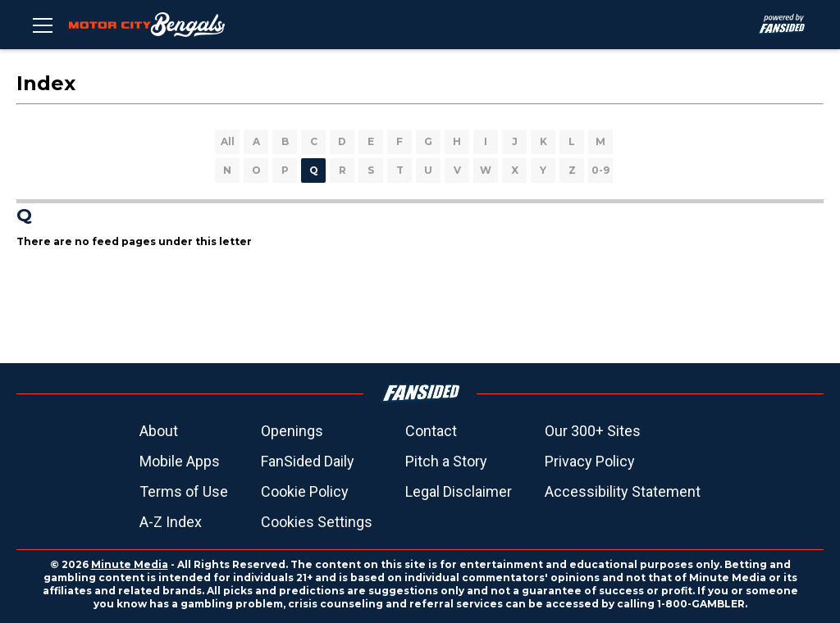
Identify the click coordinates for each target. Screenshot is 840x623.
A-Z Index (171, 522)
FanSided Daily (308, 461)
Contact (431, 431)
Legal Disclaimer (459, 491)
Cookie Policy (305, 491)
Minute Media (130, 564)
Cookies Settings (317, 522)
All (228, 141)
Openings (292, 431)
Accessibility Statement (623, 491)
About (159, 431)
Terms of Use (184, 491)
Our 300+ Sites (593, 431)
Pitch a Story (446, 461)
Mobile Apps (180, 461)
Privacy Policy (590, 461)
